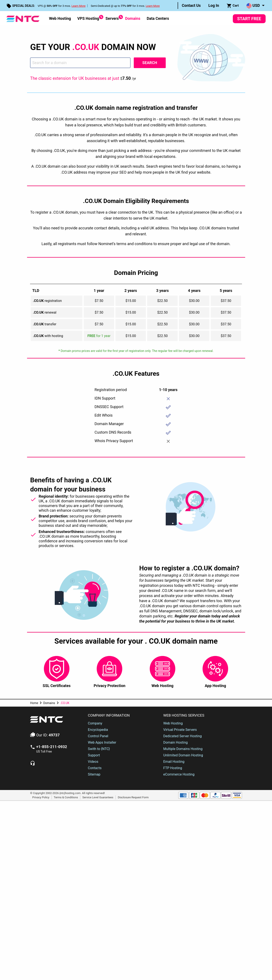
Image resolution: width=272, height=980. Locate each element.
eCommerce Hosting (179, 774)
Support (94, 755)
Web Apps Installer (102, 742)
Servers (112, 18)
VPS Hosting (88, 18)
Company (95, 723)
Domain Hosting (176, 742)
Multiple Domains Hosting (183, 749)
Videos (93, 762)
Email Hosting (174, 762)
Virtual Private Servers (180, 730)
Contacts (95, 768)
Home (34, 703)
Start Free (249, 19)
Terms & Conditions (66, 797)
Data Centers (158, 18)
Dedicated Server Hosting (183, 736)
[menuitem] (191, 6)
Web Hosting (60, 18)
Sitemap (94, 774)
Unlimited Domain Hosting (183, 755)
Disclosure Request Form (133, 797)
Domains (133, 18)
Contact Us (191, 5)
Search (150, 63)
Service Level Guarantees (98, 797)
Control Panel (98, 736)
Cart (233, 6)
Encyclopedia (98, 730)
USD (253, 6)
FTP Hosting (173, 768)
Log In (214, 5)
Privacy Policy (41, 797)
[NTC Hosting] (23, 18)
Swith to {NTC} (99, 749)
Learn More (79, 6)
